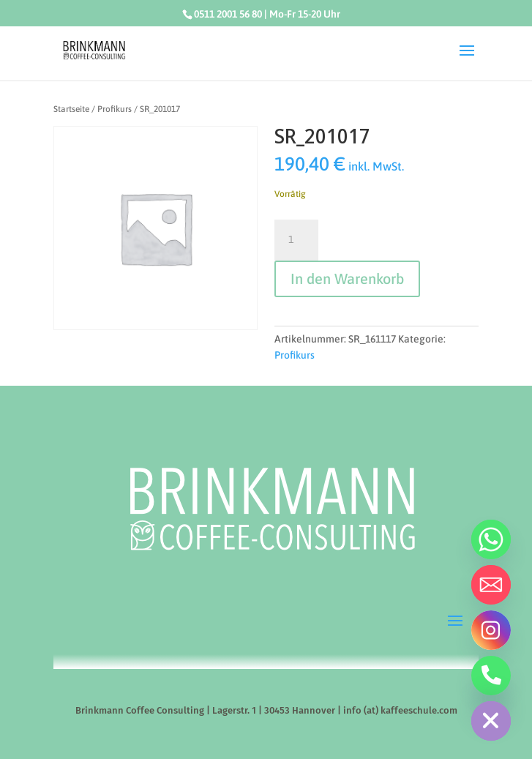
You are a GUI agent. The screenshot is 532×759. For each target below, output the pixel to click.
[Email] (491, 585)
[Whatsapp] (491, 539)
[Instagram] (491, 630)
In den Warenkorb (347, 278)
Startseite (71, 109)
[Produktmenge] (296, 240)
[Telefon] (491, 676)
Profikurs (115, 109)
